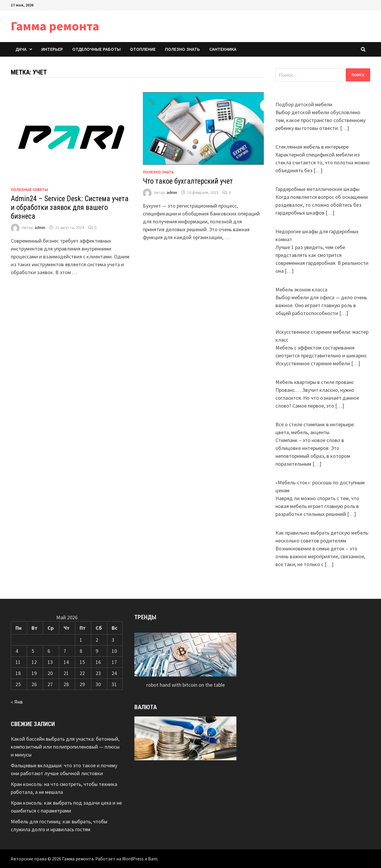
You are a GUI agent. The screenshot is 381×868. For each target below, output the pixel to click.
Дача (21, 49)
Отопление (143, 49)
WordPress (133, 859)
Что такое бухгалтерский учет (188, 181)
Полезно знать (182, 49)
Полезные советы (29, 189)
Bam (153, 859)
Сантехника (223, 49)
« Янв (17, 702)
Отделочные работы (96, 49)
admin (40, 227)
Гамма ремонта (55, 26)
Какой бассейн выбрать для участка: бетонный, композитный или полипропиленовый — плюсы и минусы (65, 747)
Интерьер (52, 49)
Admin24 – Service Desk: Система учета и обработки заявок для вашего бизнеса (70, 207)
